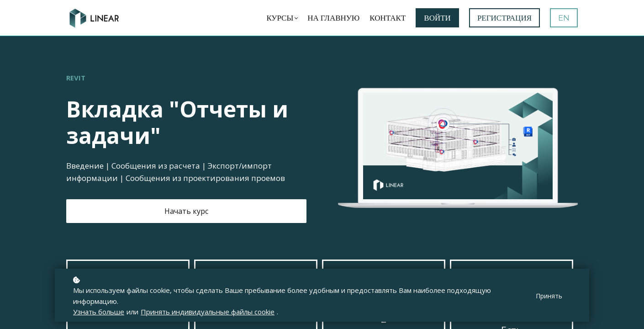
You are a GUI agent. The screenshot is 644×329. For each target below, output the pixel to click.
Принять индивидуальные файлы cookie (208, 312)
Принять (549, 296)
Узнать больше (99, 312)
